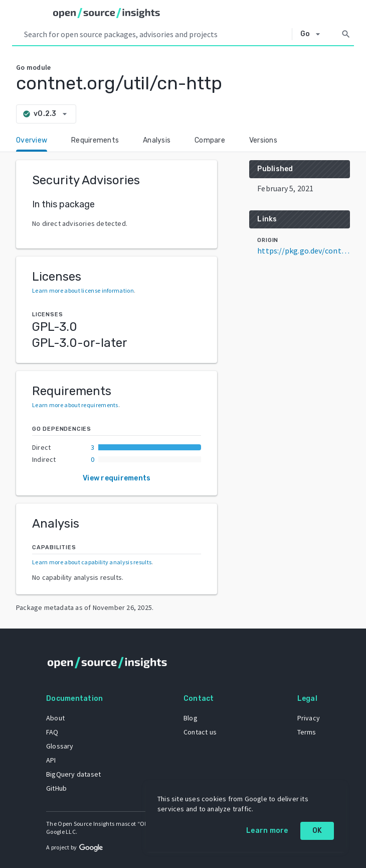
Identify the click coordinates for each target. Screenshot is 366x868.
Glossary (60, 746)
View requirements (117, 478)
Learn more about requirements (75, 405)
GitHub (56, 788)
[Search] (346, 34)
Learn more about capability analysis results (92, 562)
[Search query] (156, 34)
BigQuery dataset (73, 774)
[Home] (107, 13)
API (51, 760)
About (55, 718)
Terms (307, 732)
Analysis (157, 140)
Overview (32, 140)
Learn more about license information (83, 290)
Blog (191, 718)
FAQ (52, 732)
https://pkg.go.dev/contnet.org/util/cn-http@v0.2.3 (304, 251)
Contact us (200, 732)
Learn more (267, 831)
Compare (210, 140)
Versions (263, 140)
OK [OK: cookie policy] (317, 831)
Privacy (309, 718)
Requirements (95, 140)
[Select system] (313, 34)
